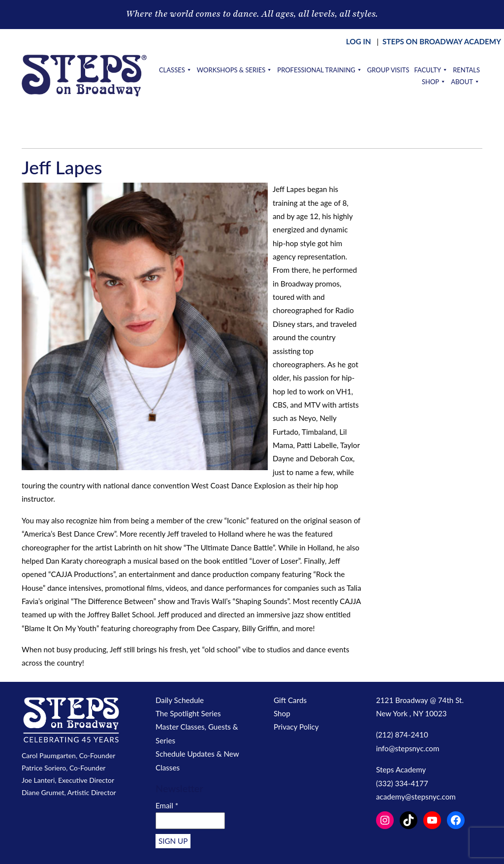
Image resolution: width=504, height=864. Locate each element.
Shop (434, 82)
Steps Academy (401, 769)
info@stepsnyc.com (408, 748)
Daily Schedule (180, 700)
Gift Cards (290, 700)
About (465, 82)
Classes (175, 70)
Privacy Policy (296, 727)
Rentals (466, 70)
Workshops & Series (235, 70)
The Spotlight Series (188, 713)
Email (167, 805)
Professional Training (319, 70)
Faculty (431, 70)
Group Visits (388, 70)
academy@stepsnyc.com (416, 797)
